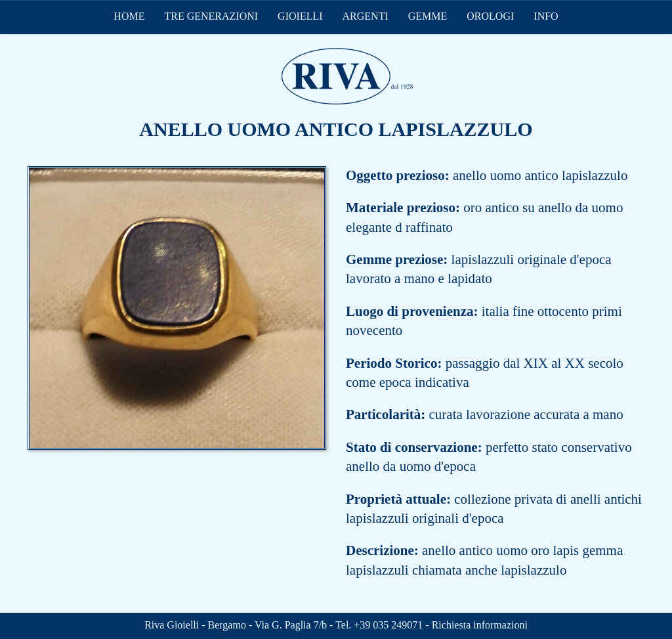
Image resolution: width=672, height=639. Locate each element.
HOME (129, 16)
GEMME (428, 16)
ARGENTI (366, 16)
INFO (546, 16)
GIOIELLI (300, 16)
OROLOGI (490, 16)
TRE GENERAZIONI (211, 16)
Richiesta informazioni (480, 625)
